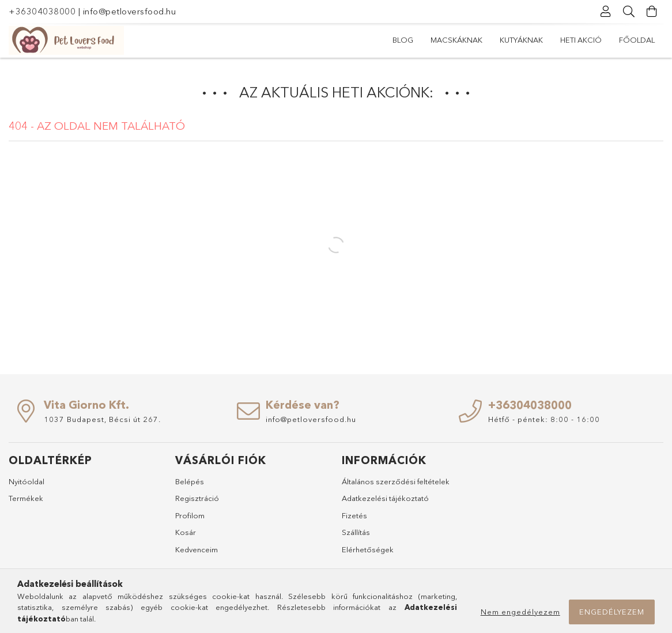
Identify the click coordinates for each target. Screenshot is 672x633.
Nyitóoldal (27, 481)
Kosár (186, 532)
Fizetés (354, 515)
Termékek (26, 498)
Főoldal (410, 40)
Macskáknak (591, 40)
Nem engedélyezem (520, 612)
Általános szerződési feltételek (396, 481)
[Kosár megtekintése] (652, 12)
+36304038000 (42, 11)
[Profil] (606, 12)
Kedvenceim (197, 549)
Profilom (190, 515)
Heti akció (466, 40)
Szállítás (356, 532)
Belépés (190, 481)
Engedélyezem (612, 612)
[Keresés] (629, 12)
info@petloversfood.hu (130, 11)
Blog (644, 40)
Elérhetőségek (368, 549)
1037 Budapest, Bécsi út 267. (102, 419)
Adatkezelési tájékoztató (385, 498)
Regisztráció (197, 498)
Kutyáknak (526, 40)
